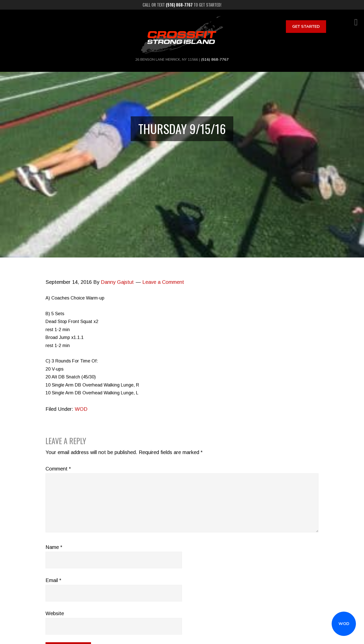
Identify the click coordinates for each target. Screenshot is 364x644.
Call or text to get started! (182, 5)
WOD (344, 624)
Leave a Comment (163, 282)
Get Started (306, 27)
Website (55, 613)
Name (54, 547)
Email (53, 580)
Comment (58, 469)
